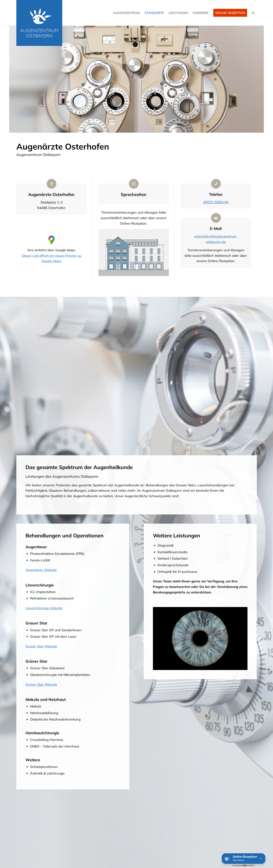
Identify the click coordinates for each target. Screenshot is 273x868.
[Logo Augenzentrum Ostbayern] (39, 23)
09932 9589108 (216, 202)
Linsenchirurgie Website (44, 608)
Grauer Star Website (41, 646)
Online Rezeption (230, 13)
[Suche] (253, 13)
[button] (244, 859)
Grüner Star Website (41, 684)
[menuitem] (127, 13)
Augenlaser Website (41, 570)
